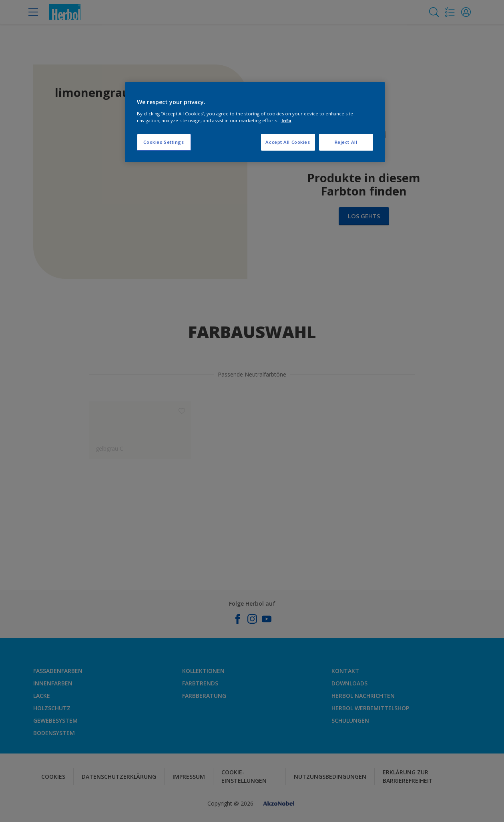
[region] (255, 122)
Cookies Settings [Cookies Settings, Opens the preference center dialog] (164, 142)
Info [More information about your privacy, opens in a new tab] (286, 120)
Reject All (346, 142)
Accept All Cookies (288, 142)
